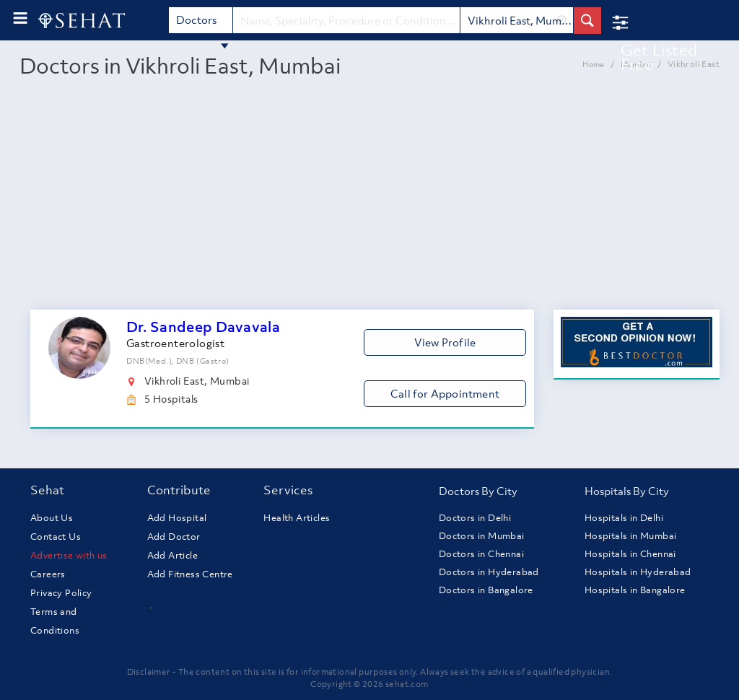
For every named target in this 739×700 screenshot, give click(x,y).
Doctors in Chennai (481, 554)
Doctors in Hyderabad (489, 572)
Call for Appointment (445, 393)
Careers (48, 574)
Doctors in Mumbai (482, 536)
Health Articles (297, 518)
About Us (52, 518)
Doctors (203, 23)
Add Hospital (177, 518)
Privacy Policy (61, 593)
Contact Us (56, 537)
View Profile (445, 342)
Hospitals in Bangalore (635, 590)
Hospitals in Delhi (624, 518)
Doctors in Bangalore (486, 590)
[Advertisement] (369, 201)
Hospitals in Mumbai (631, 536)
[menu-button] (20, 18)
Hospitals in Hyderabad (638, 572)
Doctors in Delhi (475, 518)
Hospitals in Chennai (630, 554)
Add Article (172, 555)
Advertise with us (69, 555)
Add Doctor (174, 537)
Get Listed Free (659, 57)
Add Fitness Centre (190, 574)
